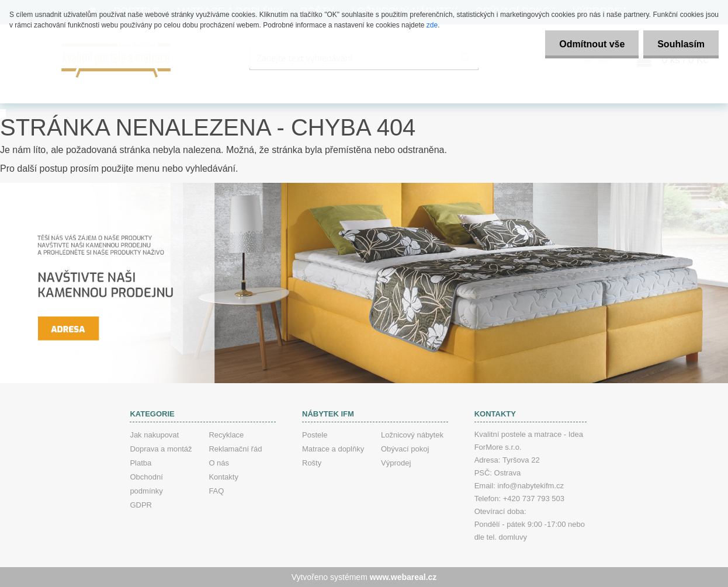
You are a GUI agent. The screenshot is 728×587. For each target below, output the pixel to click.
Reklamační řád (235, 449)
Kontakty (223, 477)
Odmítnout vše (590, 44)
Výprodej (396, 463)
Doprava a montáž (161, 449)
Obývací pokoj (405, 449)
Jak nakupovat (154, 435)
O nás (219, 463)
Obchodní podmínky (146, 484)
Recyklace (226, 435)
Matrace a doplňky (333, 449)
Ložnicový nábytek (412, 435)
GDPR (141, 505)
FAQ (216, 491)
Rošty (312, 463)
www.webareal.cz (403, 577)
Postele (315, 435)
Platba (141, 463)
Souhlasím (680, 44)
